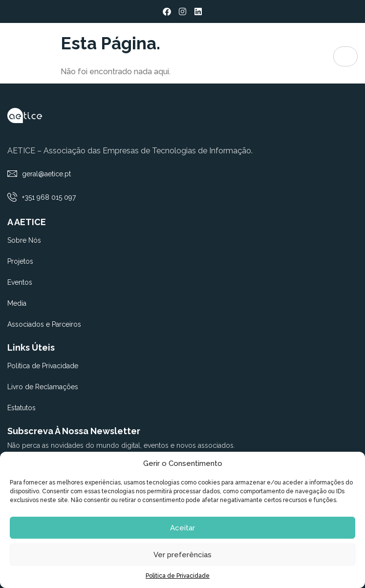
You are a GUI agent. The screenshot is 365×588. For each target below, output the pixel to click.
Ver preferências (182, 555)
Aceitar (182, 528)
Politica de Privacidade (178, 576)
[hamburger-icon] (345, 56)
